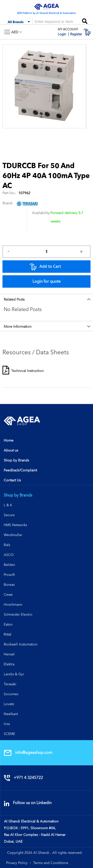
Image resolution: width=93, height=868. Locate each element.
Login (62, 34)
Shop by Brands (16, 460)
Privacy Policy (17, 863)
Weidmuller (13, 535)
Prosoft (9, 575)
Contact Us (12, 480)
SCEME (9, 734)
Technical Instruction (27, 371)
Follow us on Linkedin (28, 803)
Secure (9, 515)
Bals (7, 545)
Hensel (9, 654)
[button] (16, 32)
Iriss (7, 724)
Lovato (9, 704)
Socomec (11, 694)
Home (9, 440)
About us (11, 450)
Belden (9, 565)
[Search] (85, 20)
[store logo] (47, 7)
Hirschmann (13, 604)
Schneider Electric (18, 614)
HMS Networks (15, 525)
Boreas (9, 585)
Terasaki (10, 684)
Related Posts (14, 299)
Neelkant (11, 714)
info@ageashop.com (28, 753)
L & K (8, 505)
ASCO (9, 555)
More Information (18, 326)
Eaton (8, 624)
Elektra (9, 664)
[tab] (46, 299)
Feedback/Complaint (20, 470)
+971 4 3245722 (23, 778)
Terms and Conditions (51, 863)
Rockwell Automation (21, 644)
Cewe (8, 594)
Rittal (8, 634)
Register (76, 34)
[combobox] (55, 21)
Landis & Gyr (14, 674)
